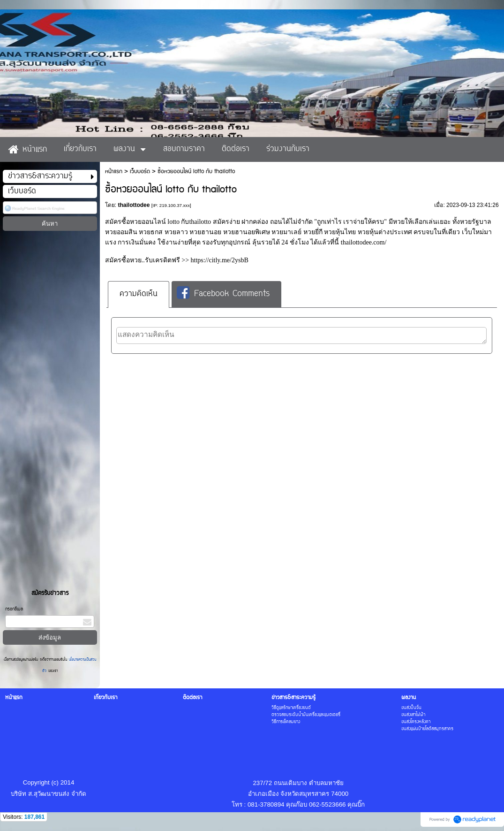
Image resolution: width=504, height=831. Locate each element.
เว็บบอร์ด (140, 172)
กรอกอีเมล (14, 609)
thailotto (200, 222)
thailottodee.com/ (364, 242)
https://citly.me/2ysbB (220, 260)
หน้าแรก (114, 172)
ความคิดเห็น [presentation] (139, 294)
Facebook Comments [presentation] (223, 294)
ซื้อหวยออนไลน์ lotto (150, 222)
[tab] (139, 294)
